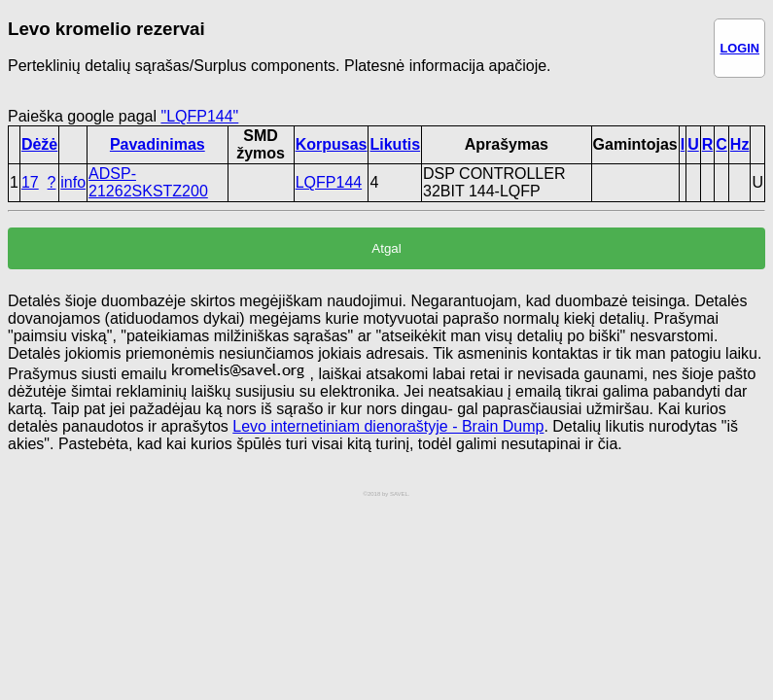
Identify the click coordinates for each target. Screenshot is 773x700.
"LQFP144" (199, 116)
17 (30, 182)
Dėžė (39, 144)
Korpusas (332, 144)
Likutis (395, 144)
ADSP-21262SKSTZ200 (148, 182)
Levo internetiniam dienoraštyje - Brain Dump (388, 426)
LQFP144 (329, 182)
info (73, 182)
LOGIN (739, 48)
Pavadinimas (158, 144)
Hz (740, 144)
